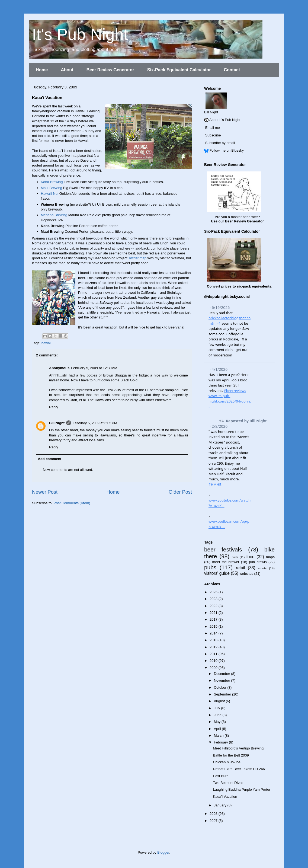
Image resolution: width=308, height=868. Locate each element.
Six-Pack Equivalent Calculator (179, 70)
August (220, 701)
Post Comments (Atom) (72, 503)
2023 (214, 599)
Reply (54, 407)
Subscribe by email (220, 143)
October (221, 687)
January (221, 805)
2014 (214, 633)
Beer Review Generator (110, 70)
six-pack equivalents (254, 286)
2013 (214, 640)
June (218, 715)
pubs (210, 567)
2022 (214, 606)
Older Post (180, 492)
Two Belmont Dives (228, 783)
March (219, 735)
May (218, 722)
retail (240, 568)
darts (235, 557)
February (222, 742)
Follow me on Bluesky (227, 150)
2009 (214, 668)
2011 (214, 654)
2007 (214, 821)
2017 (214, 619)
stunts (262, 568)
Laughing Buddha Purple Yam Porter (241, 789)
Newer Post (45, 492)
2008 (214, 814)
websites (246, 574)
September (223, 694)
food (250, 557)
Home (42, 70)
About (67, 70)
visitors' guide (217, 573)
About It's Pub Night (225, 120)
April (218, 729)
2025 (214, 592)
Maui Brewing (52, 188)
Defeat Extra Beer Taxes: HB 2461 (240, 769)
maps (270, 557)
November (223, 680)
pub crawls (258, 562)
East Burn (221, 776)
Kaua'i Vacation (225, 797)
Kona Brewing (52, 182)
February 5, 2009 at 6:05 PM (95, 423)
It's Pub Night (80, 34)
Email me (213, 128)
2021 (214, 613)
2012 (214, 647)
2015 (214, 626)
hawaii (46, 343)
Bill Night (57, 423)
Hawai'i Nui (50, 194)
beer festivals (223, 549)
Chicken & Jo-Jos (227, 762)
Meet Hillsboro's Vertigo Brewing (238, 748)
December (223, 674)
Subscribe (213, 135)
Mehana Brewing (54, 215)
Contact (232, 70)
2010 (214, 661)
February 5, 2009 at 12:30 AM (94, 368)
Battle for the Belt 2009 (231, 755)
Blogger (163, 852)
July (218, 708)
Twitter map (137, 258)
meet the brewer (226, 562)
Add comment (50, 459)
